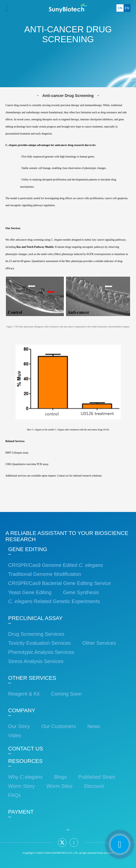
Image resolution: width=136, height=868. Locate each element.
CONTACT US (26, 749)
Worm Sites (60, 786)
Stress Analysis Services (36, 661)
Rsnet (110, 853)
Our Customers (59, 726)
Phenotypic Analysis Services (41, 652)
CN (120, 8)
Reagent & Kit (24, 694)
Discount (94, 786)
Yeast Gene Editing (30, 592)
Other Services (99, 643)
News (94, 726)
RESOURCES (25, 761)
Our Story (19, 726)
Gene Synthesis (81, 592)
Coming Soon (66, 694)
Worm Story (21, 786)
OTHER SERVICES (32, 678)
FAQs (14, 795)
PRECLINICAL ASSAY (35, 618)
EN (127, 8)
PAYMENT (21, 812)
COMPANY (22, 710)
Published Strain (97, 777)
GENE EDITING (28, 549)
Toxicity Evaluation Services (39, 643)
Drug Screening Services (36, 634)
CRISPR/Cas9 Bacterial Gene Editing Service (60, 583)
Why (25, 777)
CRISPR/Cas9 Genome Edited (56, 565)
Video (15, 735)
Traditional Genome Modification (45, 574)
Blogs (61, 777)
